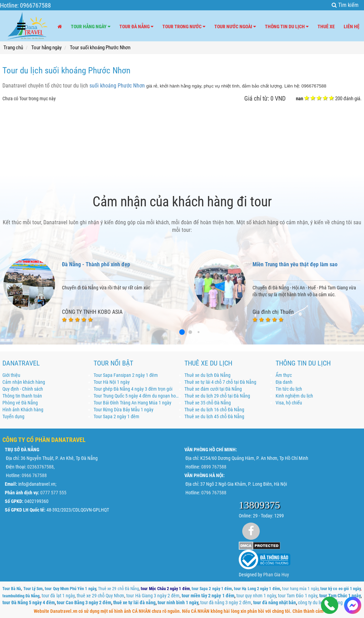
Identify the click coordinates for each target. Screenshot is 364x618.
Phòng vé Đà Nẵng (20, 403)
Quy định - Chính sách (23, 389)
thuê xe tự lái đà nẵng (134, 602)
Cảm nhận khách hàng (24, 382)
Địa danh (284, 382)
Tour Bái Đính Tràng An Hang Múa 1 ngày (132, 403)
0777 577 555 (53, 493)
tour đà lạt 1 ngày (58, 596)
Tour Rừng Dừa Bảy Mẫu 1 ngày (124, 410)
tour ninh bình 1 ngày (178, 602)
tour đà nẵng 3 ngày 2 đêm (226, 602)
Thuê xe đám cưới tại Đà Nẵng (213, 389)
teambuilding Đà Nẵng (21, 596)
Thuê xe (326, 27)
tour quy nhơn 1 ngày (256, 596)
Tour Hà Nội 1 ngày (112, 382)
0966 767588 (34, 475)
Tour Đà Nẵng (136, 27)
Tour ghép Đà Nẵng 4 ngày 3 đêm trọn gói (133, 389)
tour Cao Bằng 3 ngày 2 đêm (84, 602)
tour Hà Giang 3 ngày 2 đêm (153, 596)
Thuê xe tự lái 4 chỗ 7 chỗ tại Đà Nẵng (220, 382)
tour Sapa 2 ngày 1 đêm (212, 589)
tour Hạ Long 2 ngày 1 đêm (257, 589)
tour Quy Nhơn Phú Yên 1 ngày (70, 589)
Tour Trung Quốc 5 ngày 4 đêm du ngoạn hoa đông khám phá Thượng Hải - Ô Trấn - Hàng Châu (137, 396)
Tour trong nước (184, 27)
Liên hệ (352, 27)
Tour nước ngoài (235, 27)
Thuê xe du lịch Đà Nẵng (207, 375)
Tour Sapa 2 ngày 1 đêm (116, 416)
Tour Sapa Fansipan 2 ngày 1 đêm (126, 375)
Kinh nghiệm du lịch (294, 396)
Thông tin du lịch (287, 27)
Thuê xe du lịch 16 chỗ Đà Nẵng (214, 410)
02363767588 (40, 467)
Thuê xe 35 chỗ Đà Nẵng (208, 403)
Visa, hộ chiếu (289, 403)
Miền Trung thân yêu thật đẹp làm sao (295, 264)
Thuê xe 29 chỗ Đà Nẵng (119, 589)
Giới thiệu (11, 375)
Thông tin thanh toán (22, 396)
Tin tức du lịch (289, 389)
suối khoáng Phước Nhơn (117, 86)
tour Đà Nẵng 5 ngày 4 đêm (29, 602)
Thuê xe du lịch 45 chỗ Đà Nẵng (214, 416)
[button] (182, 332)
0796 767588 (214, 493)
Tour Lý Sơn (33, 589)
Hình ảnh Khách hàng (23, 410)
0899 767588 (214, 467)
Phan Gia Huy (276, 575)
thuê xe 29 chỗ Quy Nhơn (100, 596)
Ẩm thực (284, 375)
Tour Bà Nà (12, 589)
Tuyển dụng (13, 416)
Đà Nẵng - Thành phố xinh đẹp (96, 264)
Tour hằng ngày (91, 27)
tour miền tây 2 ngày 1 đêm (208, 596)
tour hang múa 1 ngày (300, 589)
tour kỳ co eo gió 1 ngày (340, 589)
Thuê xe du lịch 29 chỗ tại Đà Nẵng (217, 396)
